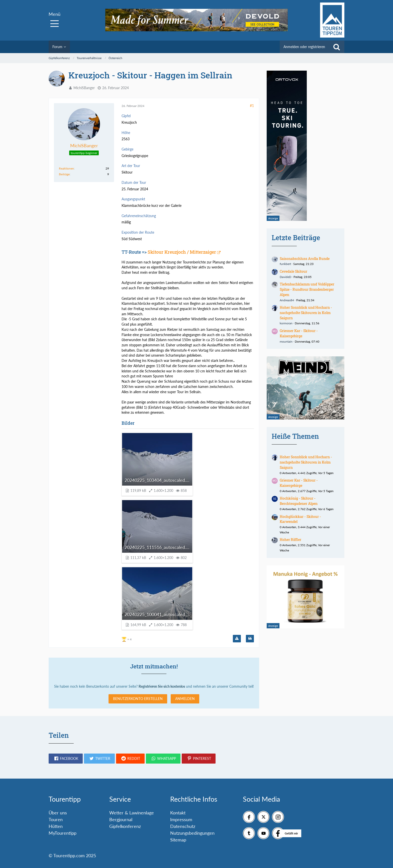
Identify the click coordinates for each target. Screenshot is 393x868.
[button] (66, 759)
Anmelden (185, 699)
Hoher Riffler (290, 540)
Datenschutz (183, 826)
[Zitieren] (250, 639)
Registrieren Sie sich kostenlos (162, 686)
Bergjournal (121, 819)
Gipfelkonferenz (125, 826)
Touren (56, 819)
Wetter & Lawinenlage (132, 813)
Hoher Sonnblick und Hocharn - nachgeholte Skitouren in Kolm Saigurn (306, 313)
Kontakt (178, 813)
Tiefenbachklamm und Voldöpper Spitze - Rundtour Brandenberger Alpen (307, 289)
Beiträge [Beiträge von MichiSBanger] (64, 174)
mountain (286, 341)
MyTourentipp (63, 833)
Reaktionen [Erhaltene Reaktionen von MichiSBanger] (66, 168)
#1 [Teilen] (252, 106)
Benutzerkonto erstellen (138, 699)
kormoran (286, 323)
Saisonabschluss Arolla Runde (305, 259)
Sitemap (178, 840)
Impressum (181, 819)
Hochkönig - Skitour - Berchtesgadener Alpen (299, 501)
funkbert (285, 264)
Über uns (58, 813)
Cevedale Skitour (293, 271)
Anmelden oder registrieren (304, 47)
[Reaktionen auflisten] (127, 639)
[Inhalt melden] (237, 639)
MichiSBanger (84, 88)
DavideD (285, 277)
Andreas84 (287, 300)
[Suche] (337, 47)
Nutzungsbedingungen (192, 833)
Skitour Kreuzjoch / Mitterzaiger (182, 252)
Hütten (56, 826)
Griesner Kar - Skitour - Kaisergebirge (299, 333)
